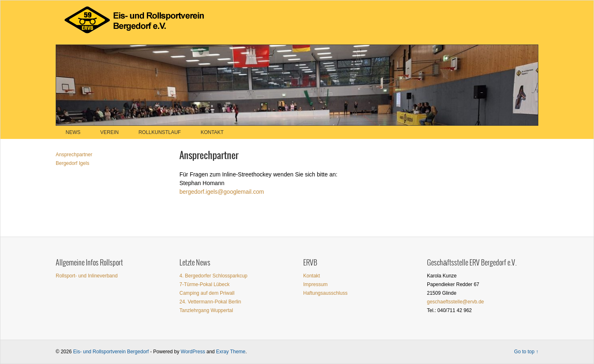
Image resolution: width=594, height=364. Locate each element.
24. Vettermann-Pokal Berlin (210, 302)
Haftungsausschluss (325, 293)
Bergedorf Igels (72, 163)
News (73, 132)
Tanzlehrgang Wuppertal (206, 310)
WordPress (193, 352)
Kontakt (212, 132)
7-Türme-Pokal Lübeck (204, 284)
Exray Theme (231, 352)
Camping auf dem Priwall (207, 293)
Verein (110, 132)
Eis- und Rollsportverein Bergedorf (111, 352)
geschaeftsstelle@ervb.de (455, 302)
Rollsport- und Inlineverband (87, 276)
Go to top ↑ (526, 352)
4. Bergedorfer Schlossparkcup (213, 276)
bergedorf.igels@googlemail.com (222, 192)
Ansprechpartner (74, 155)
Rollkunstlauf (160, 132)
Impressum (315, 284)
